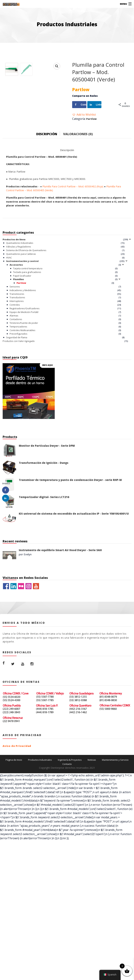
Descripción (47, 199)
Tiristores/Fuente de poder (24, 388)
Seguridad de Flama (17, 403)
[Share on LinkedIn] (94, 105)
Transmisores (17, 359)
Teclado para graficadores (27, 337)
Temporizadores (18, 392)
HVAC (9, 323)
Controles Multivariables (22, 396)
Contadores (16, 385)
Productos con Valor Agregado (19, 406)
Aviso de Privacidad (17, 811)
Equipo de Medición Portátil (24, 377)
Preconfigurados (18, 399)
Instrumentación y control (22, 327)
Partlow (91, 119)
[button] (84, 115)
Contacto (67, 829)
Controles (15, 370)
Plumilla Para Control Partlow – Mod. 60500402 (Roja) (73, 252)
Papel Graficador (22, 341)
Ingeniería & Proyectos (70, 825)
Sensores (15, 352)
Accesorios (16, 330)
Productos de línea (14, 305)
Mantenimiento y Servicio (115, 825)
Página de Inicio (14, 825)
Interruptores (17, 367)
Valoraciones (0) (78, 199)
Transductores (17, 363)
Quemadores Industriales (20, 308)
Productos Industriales (40, 825)
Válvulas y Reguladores (19, 312)
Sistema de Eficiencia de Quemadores (26, 316)
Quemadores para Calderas (21, 319)
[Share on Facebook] (79, 105)
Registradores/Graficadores (25, 374)
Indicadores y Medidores (23, 356)
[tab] (49, 199)
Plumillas (18, 345)
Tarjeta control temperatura (28, 334)
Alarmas (14, 381)
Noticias (92, 825)
